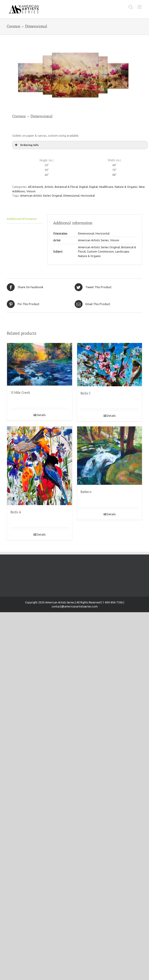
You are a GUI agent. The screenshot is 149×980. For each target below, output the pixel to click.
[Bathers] (110, 456)
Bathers (86, 492)
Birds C (86, 393)
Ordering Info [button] (26, 145)
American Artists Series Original (41, 196)
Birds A (16, 512)
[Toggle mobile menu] (140, 7)
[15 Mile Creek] (40, 364)
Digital (83, 187)
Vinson (31, 191)
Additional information (22, 219)
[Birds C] (110, 365)
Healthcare (106, 187)
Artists (49, 187)
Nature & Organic (126, 187)
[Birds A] (40, 466)
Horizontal (88, 196)
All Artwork (36, 187)
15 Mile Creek (20, 393)
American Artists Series (93, 240)
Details (41, 415)
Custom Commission (100, 251)
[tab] (24, 219)
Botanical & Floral (66, 187)
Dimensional (71, 196)
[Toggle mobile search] (131, 7)
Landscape (122, 251)
